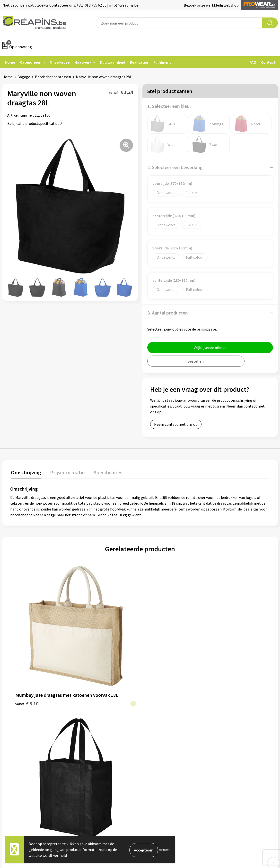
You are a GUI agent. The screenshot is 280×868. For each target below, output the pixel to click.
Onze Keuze (60, 62)
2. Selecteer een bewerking (175, 167)
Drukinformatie (91, 717)
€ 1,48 (217, 654)
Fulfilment (162, 62)
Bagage (24, 77)
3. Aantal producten (168, 313)
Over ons (85, 732)
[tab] (25, 473)
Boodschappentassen (53, 77)
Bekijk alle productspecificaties (35, 123)
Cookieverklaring (228, 717)
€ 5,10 (27, 651)
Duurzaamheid (113, 62)
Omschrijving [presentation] (25, 472)
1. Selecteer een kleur (169, 106)
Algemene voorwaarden (234, 710)
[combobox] (179, 23)
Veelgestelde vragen (163, 717)
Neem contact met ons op (176, 424)
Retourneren (157, 725)
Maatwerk (83, 62)
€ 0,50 (152, 647)
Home (10, 62)
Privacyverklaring (229, 725)
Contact (268, 62)
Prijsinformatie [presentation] (65, 472)
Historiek (86, 725)
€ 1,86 (87, 647)
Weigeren (164, 849)
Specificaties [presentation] (104, 472)
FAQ (253, 62)
